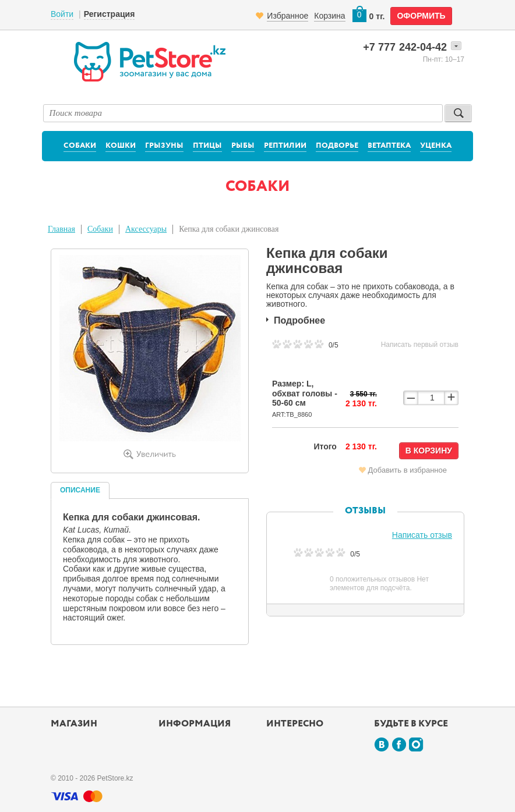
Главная (61, 229)
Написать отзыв (422, 535)
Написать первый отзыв (420, 345)
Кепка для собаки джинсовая (229, 229)
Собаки (80, 146)
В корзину (429, 451)
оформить (421, 16)
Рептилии (285, 146)
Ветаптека (389, 146)
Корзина (329, 16)
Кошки (121, 146)
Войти (62, 14)
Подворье (337, 146)
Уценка (436, 146)
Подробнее (299, 320)
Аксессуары (146, 229)
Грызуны (164, 146)
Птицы (207, 146)
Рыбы (243, 146)
